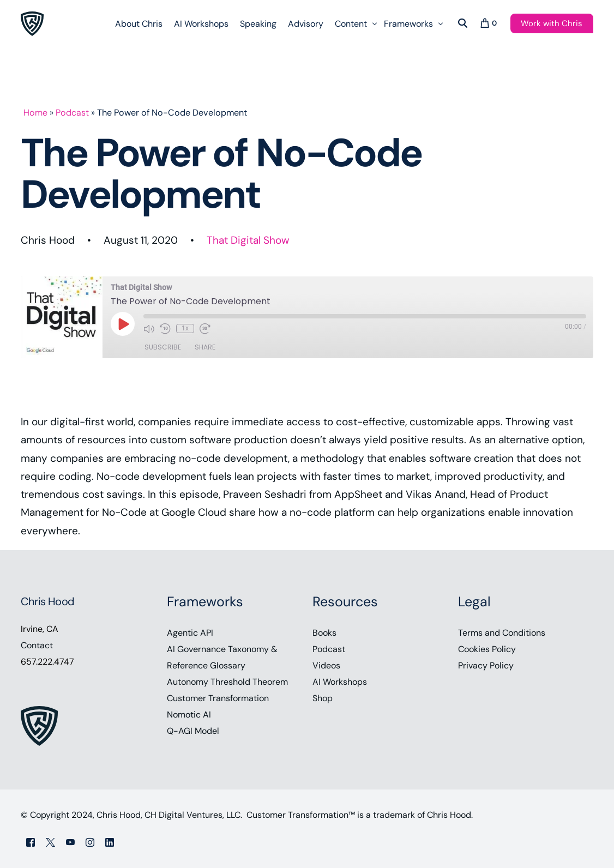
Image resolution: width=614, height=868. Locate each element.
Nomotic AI (189, 715)
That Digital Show (248, 240)
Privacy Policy (486, 665)
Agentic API (190, 633)
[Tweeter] (50, 842)
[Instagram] (90, 842)
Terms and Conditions (502, 633)
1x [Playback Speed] (185, 328)
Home (35, 113)
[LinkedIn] (110, 842)
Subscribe (163, 347)
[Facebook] (31, 842)
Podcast (72, 113)
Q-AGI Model (193, 731)
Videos (326, 665)
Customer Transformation (218, 698)
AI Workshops (340, 682)
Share (205, 347)
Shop (323, 698)
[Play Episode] (123, 324)
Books (324, 633)
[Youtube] (70, 842)
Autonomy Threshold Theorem (227, 682)
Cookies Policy (487, 649)
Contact (37, 645)
